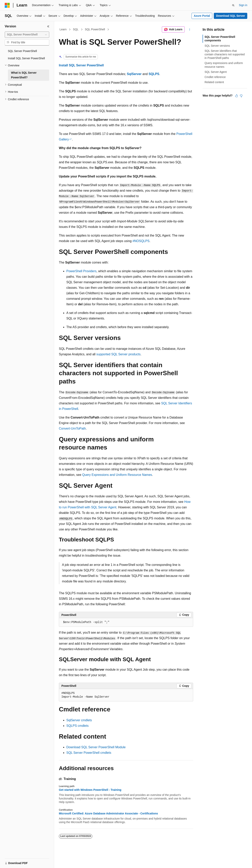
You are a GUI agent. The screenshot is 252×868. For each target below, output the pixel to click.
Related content (214, 82)
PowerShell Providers (81, 271)
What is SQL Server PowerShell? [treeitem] (24, 75)
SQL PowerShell (95, 29)
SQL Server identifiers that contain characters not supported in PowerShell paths (225, 54)
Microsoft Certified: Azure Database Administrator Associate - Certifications (108, 813)
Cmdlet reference (215, 77)
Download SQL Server (231, 16)
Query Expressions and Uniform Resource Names (117, 475)
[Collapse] (48, 26)
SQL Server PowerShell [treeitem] (22, 51)
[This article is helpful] (236, 96)
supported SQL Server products (118, 354)
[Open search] (233, 5)
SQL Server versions (217, 46)
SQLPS (154, 74)
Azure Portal (202, 16)
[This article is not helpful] (241, 96)
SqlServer (134, 74)
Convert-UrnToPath (72, 428)
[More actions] (190, 30)
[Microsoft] (7, 5)
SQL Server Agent (216, 72)
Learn (63, 29)
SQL (76, 29)
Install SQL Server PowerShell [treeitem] (26, 58)
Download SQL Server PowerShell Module (96, 747)
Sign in (243, 5)
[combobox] (27, 35)
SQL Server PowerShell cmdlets (89, 753)
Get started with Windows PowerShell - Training (90, 790)
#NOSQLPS (141, 241)
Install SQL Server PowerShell (81, 65)
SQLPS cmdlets (77, 726)
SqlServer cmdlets (79, 720)
